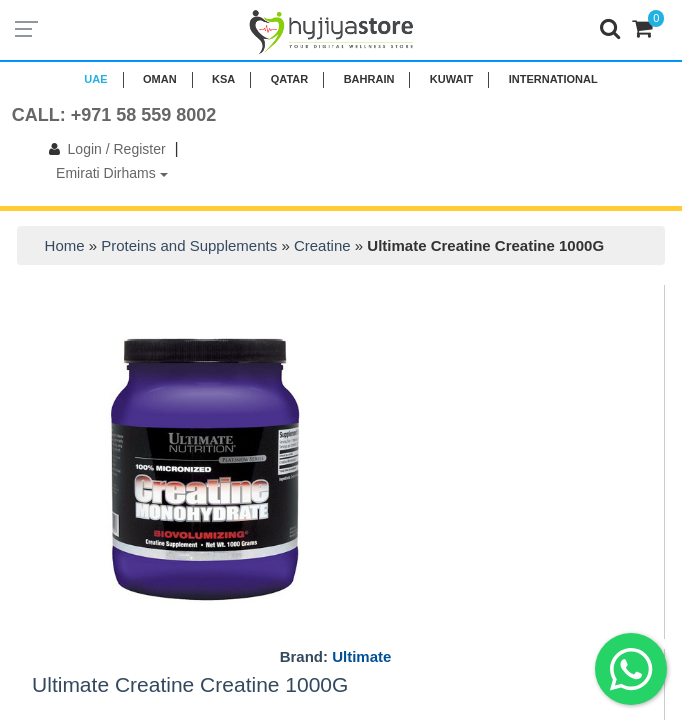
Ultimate (361, 656)
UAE (95, 79)
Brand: (336, 657)
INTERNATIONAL (553, 79)
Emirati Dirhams (111, 173)
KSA (223, 79)
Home (65, 245)
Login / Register (103, 149)
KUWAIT (451, 79)
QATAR (289, 79)
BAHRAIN (369, 79)
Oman (160, 79)
